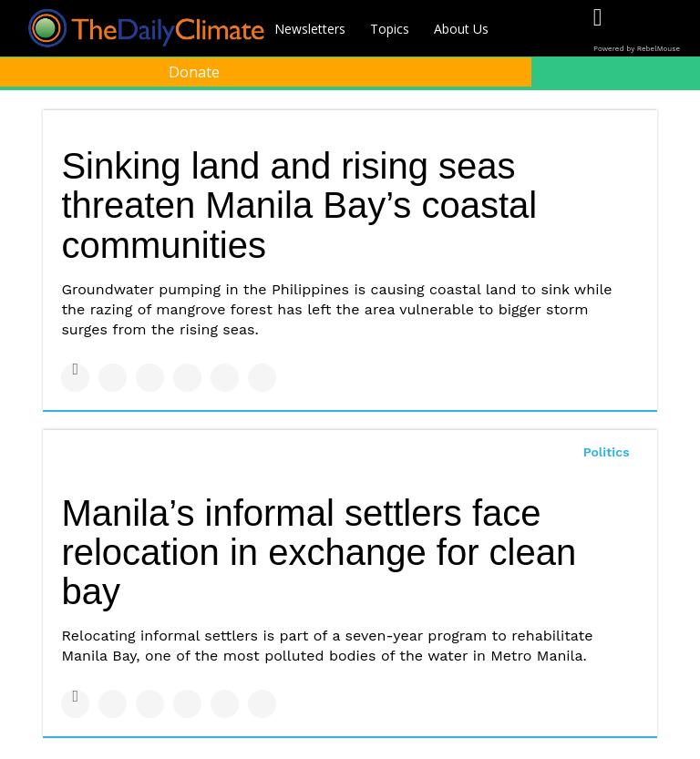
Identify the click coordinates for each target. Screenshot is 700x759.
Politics (607, 452)
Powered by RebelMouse (637, 49)
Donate (194, 72)
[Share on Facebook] (75, 378)
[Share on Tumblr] (187, 378)
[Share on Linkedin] (150, 378)
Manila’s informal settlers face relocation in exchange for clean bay (319, 552)
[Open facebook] (597, 30)
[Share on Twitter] (113, 378)
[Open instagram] (672, 30)
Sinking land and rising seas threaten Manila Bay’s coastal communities (299, 205)
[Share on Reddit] (262, 378)
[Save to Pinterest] (225, 378)
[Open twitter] (635, 30)
